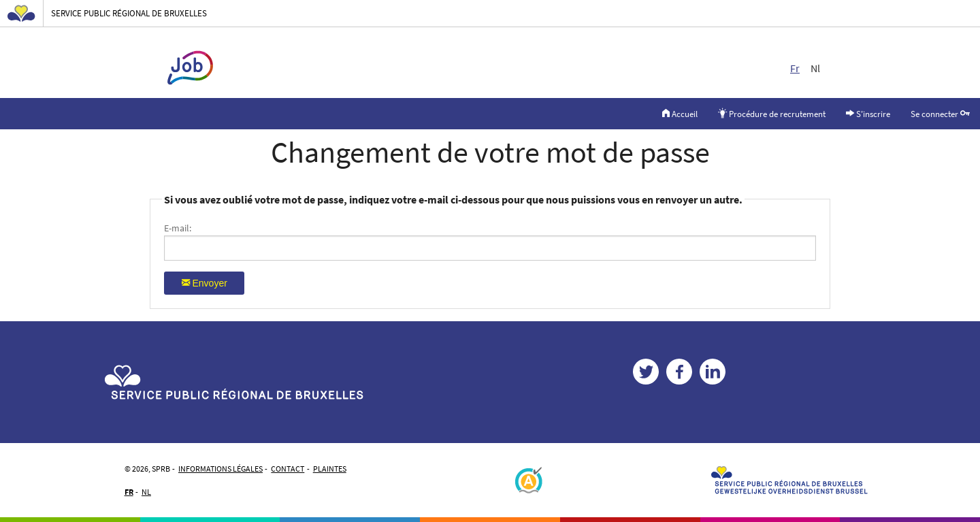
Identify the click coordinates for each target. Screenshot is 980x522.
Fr (795, 68)
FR (129, 492)
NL (146, 492)
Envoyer (205, 282)
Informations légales (220, 469)
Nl (815, 68)
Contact (288, 469)
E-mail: (178, 228)
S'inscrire (868, 113)
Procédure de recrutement (772, 113)
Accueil (680, 113)
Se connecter (940, 113)
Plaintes (330, 469)
